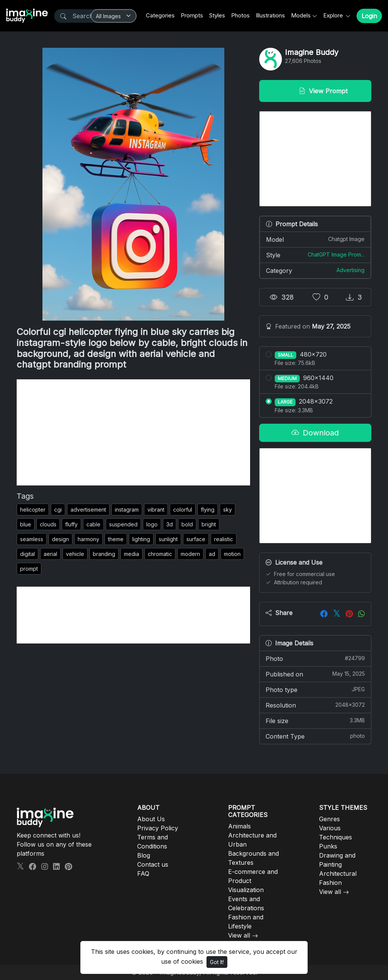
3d (170, 524)
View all (239, 935)
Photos (240, 15)
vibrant (156, 510)
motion (232, 554)
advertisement (88, 510)
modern (190, 554)
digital (27, 554)
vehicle (75, 554)
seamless (32, 539)
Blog (144, 855)
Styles (217, 15)
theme (116, 539)
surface (196, 539)
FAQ (143, 874)
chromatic (160, 554)
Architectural (338, 874)
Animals (239, 826)
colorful (183, 510)
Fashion (330, 883)
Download (315, 433)
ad (212, 554)
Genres (329, 819)
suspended (123, 524)
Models (301, 15)
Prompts (192, 15)
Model (315, 239)
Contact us (153, 864)
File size (315, 720)
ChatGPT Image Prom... (336, 254)
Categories (160, 15)
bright (209, 524)
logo (152, 524)
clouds (48, 524)
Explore (334, 15)
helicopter (33, 510)
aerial (50, 554)
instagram (127, 510)
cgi (58, 510)
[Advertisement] (133, 432)
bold (187, 524)
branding (104, 554)
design (60, 539)
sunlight (168, 539)
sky (228, 510)
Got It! (217, 962)
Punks (328, 846)
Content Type (315, 736)
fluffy (71, 524)
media (131, 554)
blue (26, 524)
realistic (224, 539)
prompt (29, 569)
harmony (88, 539)
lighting (141, 539)
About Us (151, 819)
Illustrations (270, 15)
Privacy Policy (158, 828)
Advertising (350, 270)
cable (93, 524)
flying (208, 510)
